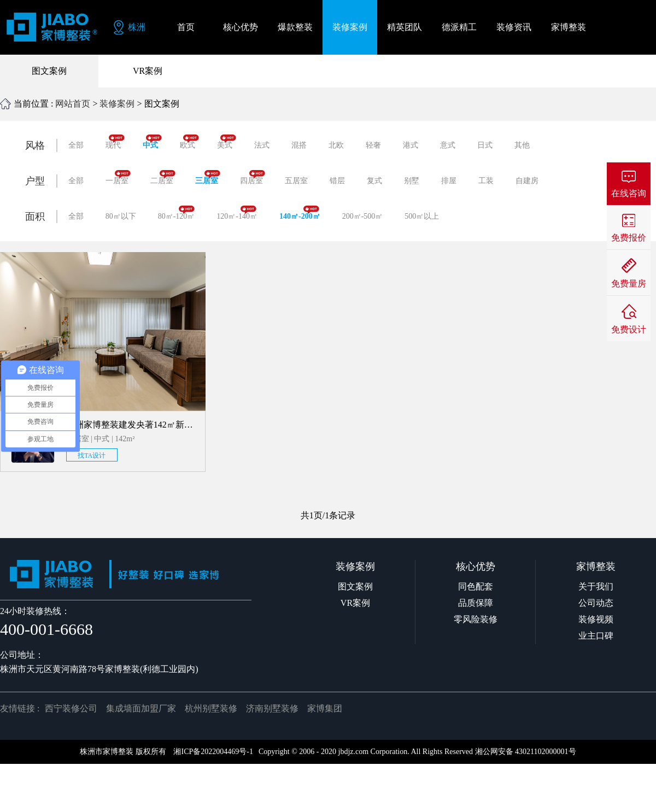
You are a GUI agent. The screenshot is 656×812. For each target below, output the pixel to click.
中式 (152, 142)
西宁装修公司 (71, 708)
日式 (485, 145)
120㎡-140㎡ (237, 213)
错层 (337, 181)
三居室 (208, 177)
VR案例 (148, 71)
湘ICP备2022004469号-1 (213, 752)
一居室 (118, 177)
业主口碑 (596, 636)
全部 (76, 145)
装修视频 (596, 619)
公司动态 (596, 603)
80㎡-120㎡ (177, 213)
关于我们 (596, 586)
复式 (374, 181)
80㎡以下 (121, 216)
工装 (486, 181)
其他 (522, 145)
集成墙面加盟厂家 (141, 708)
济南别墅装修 (272, 708)
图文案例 (49, 71)
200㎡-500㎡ (363, 216)
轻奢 (373, 145)
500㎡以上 (422, 216)
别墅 (412, 181)
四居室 (253, 177)
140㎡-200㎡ (300, 213)
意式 (448, 145)
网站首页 (73, 104)
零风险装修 (476, 619)
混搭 (299, 145)
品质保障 (476, 603)
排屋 (449, 181)
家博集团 (325, 708)
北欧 (336, 145)
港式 (411, 145)
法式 (262, 145)
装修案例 (117, 104)
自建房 (527, 181)
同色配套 (476, 586)
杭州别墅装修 (211, 708)
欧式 (189, 142)
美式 (227, 142)
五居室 (296, 181)
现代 (115, 142)
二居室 (163, 177)
